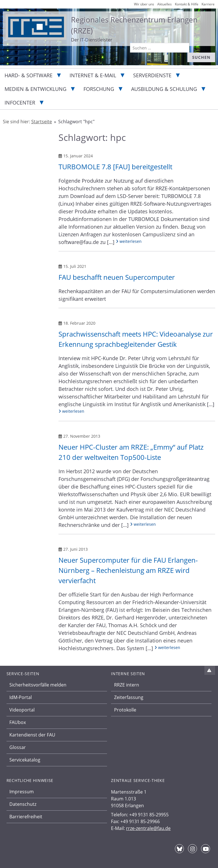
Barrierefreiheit (26, 817)
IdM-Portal (21, 697)
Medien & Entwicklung (35, 89)
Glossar (18, 747)
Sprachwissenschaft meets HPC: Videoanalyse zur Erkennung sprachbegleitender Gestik (136, 339)
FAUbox (18, 722)
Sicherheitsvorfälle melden (38, 685)
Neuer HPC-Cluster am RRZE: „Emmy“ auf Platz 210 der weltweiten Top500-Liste (131, 452)
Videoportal (22, 710)
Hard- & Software (29, 75)
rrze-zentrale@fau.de (148, 828)
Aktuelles (164, 4)
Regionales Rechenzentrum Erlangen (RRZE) (134, 25)
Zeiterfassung (129, 697)
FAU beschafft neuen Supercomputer (117, 277)
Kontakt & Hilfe (187, 4)
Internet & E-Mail (93, 75)
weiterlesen (129, 241)
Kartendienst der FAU (32, 735)
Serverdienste (152, 75)
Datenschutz (23, 804)
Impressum (22, 792)
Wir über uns (144, 4)
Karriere (208, 4)
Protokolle (125, 710)
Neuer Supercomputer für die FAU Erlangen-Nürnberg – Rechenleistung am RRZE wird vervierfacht (128, 570)
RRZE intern (127, 685)
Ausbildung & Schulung (164, 89)
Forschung (99, 89)
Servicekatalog (25, 760)
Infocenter (20, 103)
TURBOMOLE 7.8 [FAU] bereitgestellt (115, 167)
